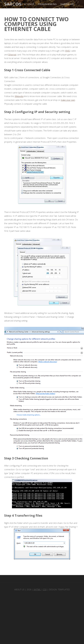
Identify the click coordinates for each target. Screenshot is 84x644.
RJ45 (68, 51)
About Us (19, 590)
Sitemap (40, 13)
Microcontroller (19, 13)
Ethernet (12, 55)
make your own (68, 100)
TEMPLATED (64, 590)
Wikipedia (19, 96)
